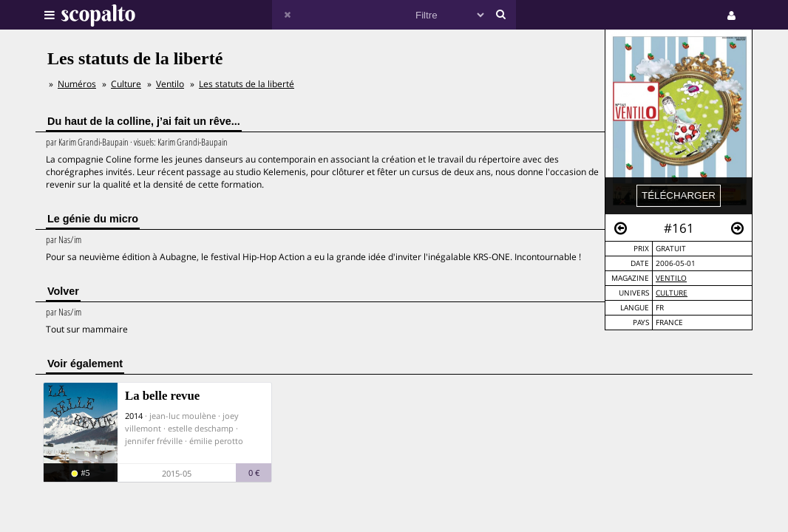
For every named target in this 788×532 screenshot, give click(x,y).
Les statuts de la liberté (247, 84)
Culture (672, 293)
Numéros (77, 84)
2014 (134, 416)
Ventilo (671, 278)
